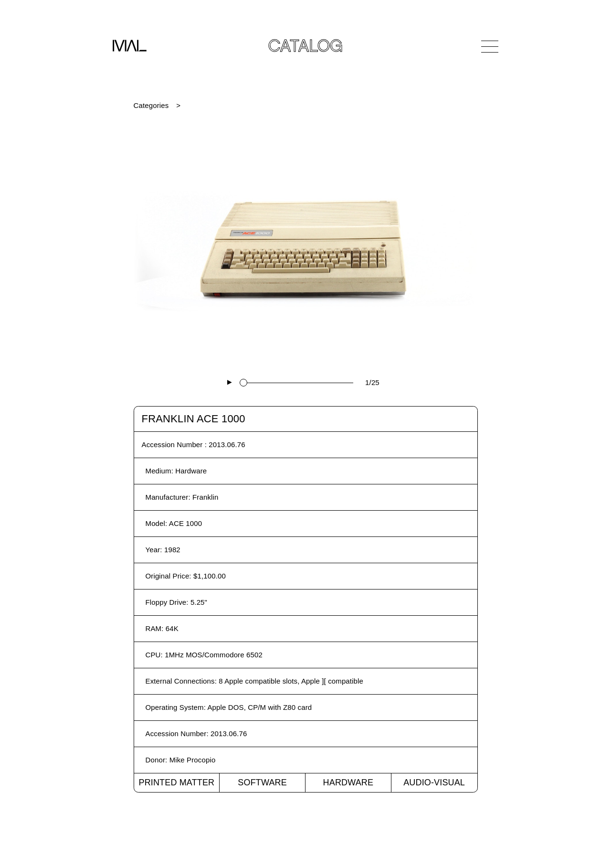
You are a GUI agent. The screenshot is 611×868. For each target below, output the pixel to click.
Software (262, 782)
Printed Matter (176, 782)
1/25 (372, 382)
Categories (151, 105)
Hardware (348, 782)
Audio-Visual (434, 782)
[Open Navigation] (490, 46)
